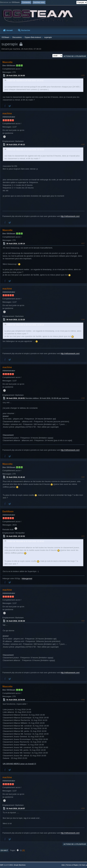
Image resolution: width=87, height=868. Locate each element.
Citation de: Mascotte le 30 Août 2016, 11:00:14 (25, 325)
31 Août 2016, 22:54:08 (16, 700)
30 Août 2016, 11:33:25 (16, 320)
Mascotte (7, 62)
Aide (63, 865)
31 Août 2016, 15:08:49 (16, 621)
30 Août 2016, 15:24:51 (16, 398)
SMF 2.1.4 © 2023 (6, 865)
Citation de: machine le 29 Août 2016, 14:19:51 (25, 81)
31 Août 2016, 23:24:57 (16, 808)
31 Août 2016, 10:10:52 (16, 536)
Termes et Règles (72, 865)
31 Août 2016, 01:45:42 (16, 477)
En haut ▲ (83, 865)
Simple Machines (20, 865)
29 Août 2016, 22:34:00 (16, 75)
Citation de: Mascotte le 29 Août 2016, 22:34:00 (25, 150)
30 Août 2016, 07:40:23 (16, 144)
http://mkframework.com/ (70, 216)
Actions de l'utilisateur (75, 56)
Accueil (8, 30)
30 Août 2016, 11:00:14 (16, 244)
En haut (4, 850)
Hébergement (27, 579)
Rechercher (24, 30)
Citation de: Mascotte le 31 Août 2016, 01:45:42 (25, 542)
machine (7, 113)
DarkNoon (8, 511)
